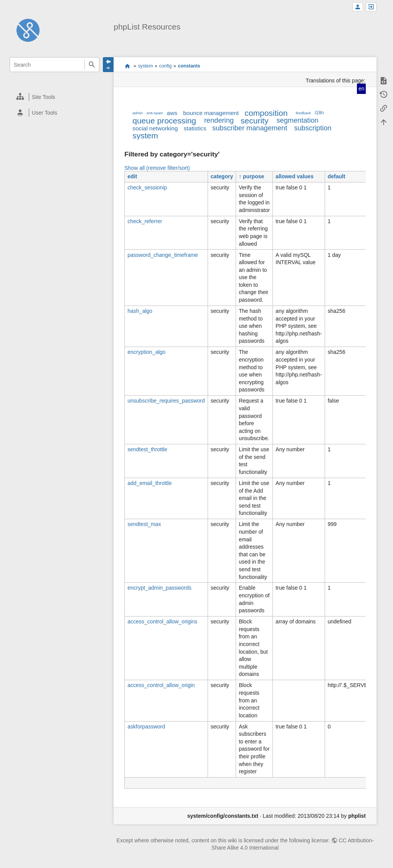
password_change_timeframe (163, 255)
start (127, 66)
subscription (313, 128)
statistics (195, 128)
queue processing (164, 121)
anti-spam (155, 113)
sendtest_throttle (147, 449)
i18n (319, 113)
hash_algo (140, 311)
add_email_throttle (149, 483)
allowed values (295, 176)
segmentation (297, 120)
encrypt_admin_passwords (159, 588)
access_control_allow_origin (161, 685)
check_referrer (145, 221)
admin (138, 113)
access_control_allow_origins (162, 621)
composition (266, 113)
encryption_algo (146, 352)
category (222, 176)
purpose (253, 176)
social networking (155, 128)
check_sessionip (147, 187)
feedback (303, 113)
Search (92, 65)
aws (172, 113)
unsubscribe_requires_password (166, 401)
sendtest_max (144, 524)
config (166, 66)
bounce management (211, 113)
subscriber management (250, 128)
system (145, 66)
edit (132, 176)
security (254, 121)
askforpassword (146, 727)
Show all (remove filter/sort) (157, 168)
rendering (219, 120)
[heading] (55, 97)
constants (189, 66)
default (337, 176)
